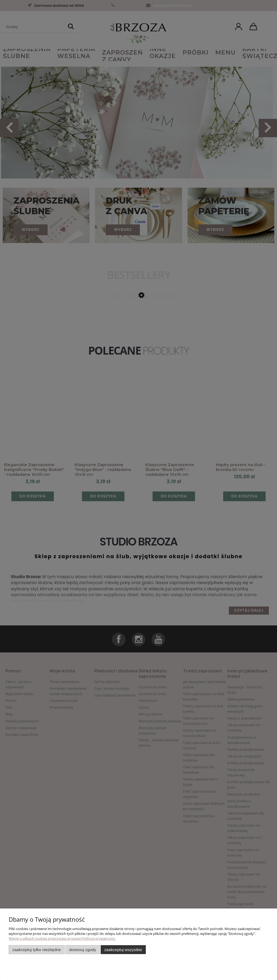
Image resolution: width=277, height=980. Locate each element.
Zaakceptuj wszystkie (123, 950)
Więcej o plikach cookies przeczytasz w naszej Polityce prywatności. (62, 938)
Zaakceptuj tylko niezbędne (37, 950)
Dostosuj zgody (83, 950)
